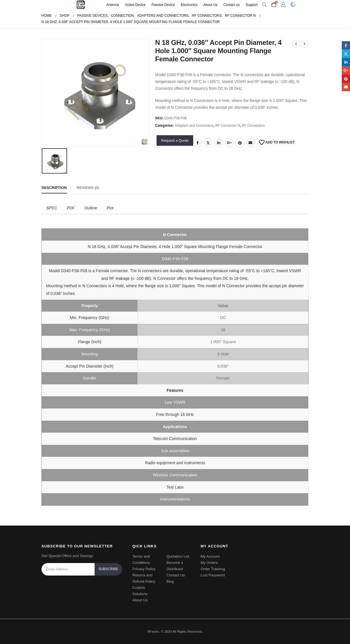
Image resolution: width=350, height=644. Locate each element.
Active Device (135, 5)
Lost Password (213, 575)
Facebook (198, 143)
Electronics (189, 5)
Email (251, 143)
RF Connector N (228, 126)
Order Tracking (213, 569)
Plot (110, 208)
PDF (71, 208)
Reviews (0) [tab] (88, 188)
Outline (91, 208)
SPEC (52, 208)
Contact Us (176, 575)
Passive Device (163, 5)
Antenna (113, 5)
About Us (210, 5)
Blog (170, 581)
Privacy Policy (144, 569)
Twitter (208, 143)
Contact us (231, 5)
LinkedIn (219, 143)
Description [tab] (54, 188)
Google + (229, 143)
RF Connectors (253, 126)
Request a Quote (175, 140)
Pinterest (240, 143)
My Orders (209, 563)
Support (252, 5)
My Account (210, 556)
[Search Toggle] (265, 5)
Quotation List (178, 556)
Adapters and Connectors (194, 126)
